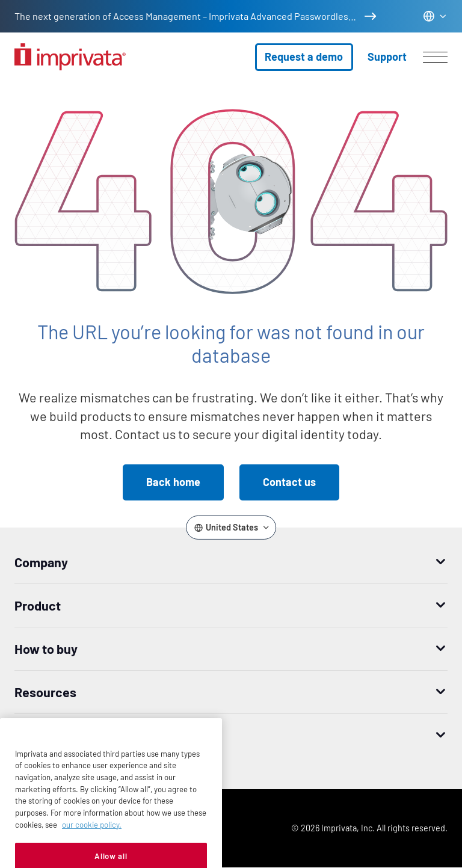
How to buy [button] (46, 648)
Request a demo (304, 57)
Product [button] (38, 605)
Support (387, 57)
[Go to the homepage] (70, 57)
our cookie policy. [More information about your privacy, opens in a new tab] (92, 847)
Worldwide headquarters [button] (85, 735)
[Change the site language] (435, 16)
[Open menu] (435, 57)
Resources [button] (45, 692)
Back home (173, 482)
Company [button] (41, 562)
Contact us (289, 482)
